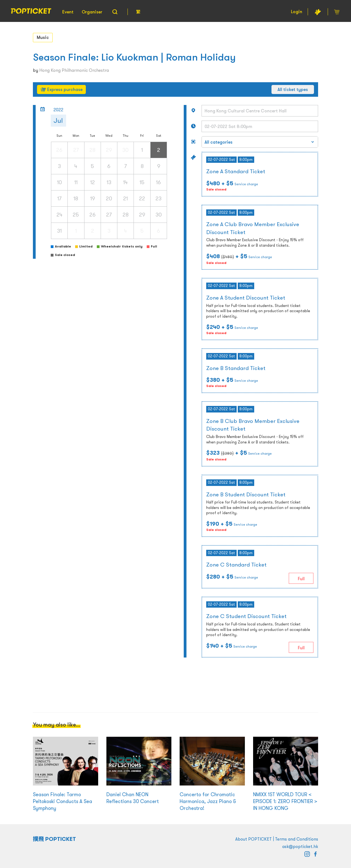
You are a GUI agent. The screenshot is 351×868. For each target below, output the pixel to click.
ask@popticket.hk (300, 846)
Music (43, 37)
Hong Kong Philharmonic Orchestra (74, 70)
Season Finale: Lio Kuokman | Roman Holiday (134, 57)
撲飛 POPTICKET (54, 839)
